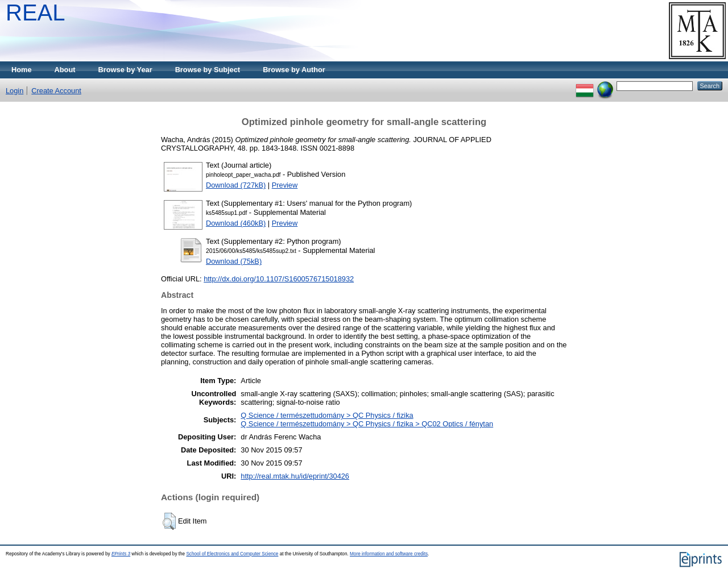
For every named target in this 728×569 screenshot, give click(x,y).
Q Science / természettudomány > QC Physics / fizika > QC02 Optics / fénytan (367, 424)
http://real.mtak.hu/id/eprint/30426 (295, 476)
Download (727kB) (236, 185)
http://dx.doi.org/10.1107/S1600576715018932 (279, 279)
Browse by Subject (208, 70)
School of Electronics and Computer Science (232, 554)
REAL (36, 13)
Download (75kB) (234, 261)
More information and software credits (389, 554)
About (65, 70)
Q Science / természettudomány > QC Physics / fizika (327, 415)
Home (22, 70)
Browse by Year (125, 70)
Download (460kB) (236, 223)
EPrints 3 (121, 554)
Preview (285, 185)
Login (15, 91)
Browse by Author (294, 70)
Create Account (56, 91)
